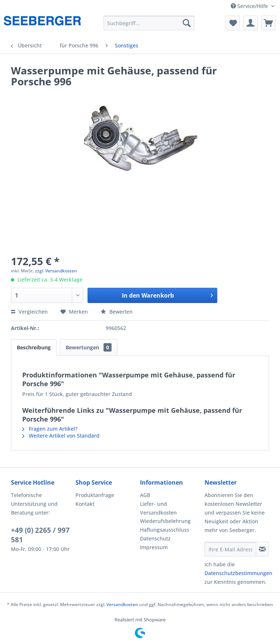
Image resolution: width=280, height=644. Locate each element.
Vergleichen (29, 312)
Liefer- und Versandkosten (158, 508)
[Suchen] (187, 23)
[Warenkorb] (268, 23)
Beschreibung (34, 347)
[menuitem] (149, 23)
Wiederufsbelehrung (165, 521)
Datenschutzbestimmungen (238, 573)
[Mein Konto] (250, 23)
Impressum (154, 547)
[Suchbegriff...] (149, 23)
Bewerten (117, 312)
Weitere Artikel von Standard (61, 436)
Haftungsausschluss (165, 530)
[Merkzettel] (233, 23)
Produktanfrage (95, 495)
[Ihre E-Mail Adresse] (230, 549)
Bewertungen (89, 347)
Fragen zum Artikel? (50, 429)
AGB (145, 495)
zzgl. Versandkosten (56, 271)
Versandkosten (122, 604)
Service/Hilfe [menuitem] (250, 6)
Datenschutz (155, 538)
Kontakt (85, 504)
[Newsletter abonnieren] (262, 549)
